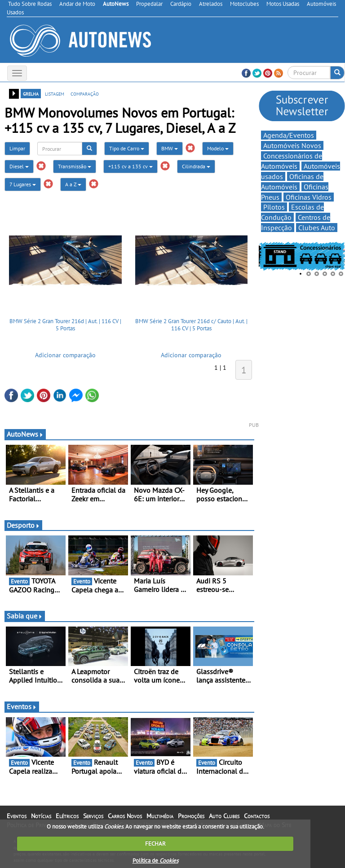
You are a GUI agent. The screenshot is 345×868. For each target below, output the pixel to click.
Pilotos (274, 207)
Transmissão (75, 166)
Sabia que (25, 616)
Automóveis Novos (292, 145)
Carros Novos (125, 816)
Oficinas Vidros (309, 197)
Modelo (218, 148)
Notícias (41, 816)
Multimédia (160, 816)
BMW (170, 148)
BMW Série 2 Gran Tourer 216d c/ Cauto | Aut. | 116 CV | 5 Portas (191, 325)
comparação (85, 93)
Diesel (19, 166)
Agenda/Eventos (289, 135)
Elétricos (67, 816)
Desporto (23, 525)
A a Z (73, 184)
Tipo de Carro (127, 148)
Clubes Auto (317, 228)
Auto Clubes (224, 816)
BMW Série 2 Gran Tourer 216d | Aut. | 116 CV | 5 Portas (65, 325)
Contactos (257, 816)
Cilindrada (196, 166)
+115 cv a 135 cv (130, 166)
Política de (155, 861)
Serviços (93, 816)
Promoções (191, 816)
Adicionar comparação (65, 355)
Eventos (22, 706)
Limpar (17, 148)
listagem (55, 93)
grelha (31, 93)
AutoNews (25, 434)
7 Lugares (23, 184)
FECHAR (155, 844)
